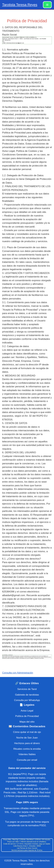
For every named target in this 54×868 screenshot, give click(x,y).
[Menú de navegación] (47, 5)
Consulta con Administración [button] (18, 673)
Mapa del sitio (27, 722)
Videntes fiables (27, 754)
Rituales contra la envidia (27, 749)
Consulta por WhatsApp (27, 700)
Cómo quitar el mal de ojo (27, 732)
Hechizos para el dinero (27, 743)
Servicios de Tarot (27, 689)
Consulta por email (27, 760)
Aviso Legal (27, 711)
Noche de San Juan (27, 738)
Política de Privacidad (27, 716)
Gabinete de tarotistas (27, 695)
